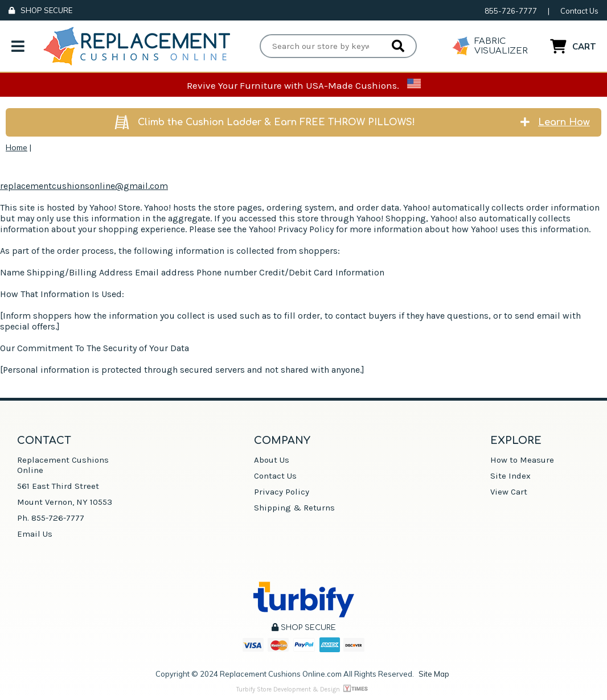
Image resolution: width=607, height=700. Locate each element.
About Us (272, 460)
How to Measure (522, 460)
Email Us (35, 534)
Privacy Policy (282, 492)
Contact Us (579, 11)
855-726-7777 (511, 11)
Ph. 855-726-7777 (51, 518)
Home (17, 147)
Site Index (510, 476)
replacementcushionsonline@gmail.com (84, 186)
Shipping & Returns (294, 508)
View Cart (509, 492)
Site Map (434, 674)
